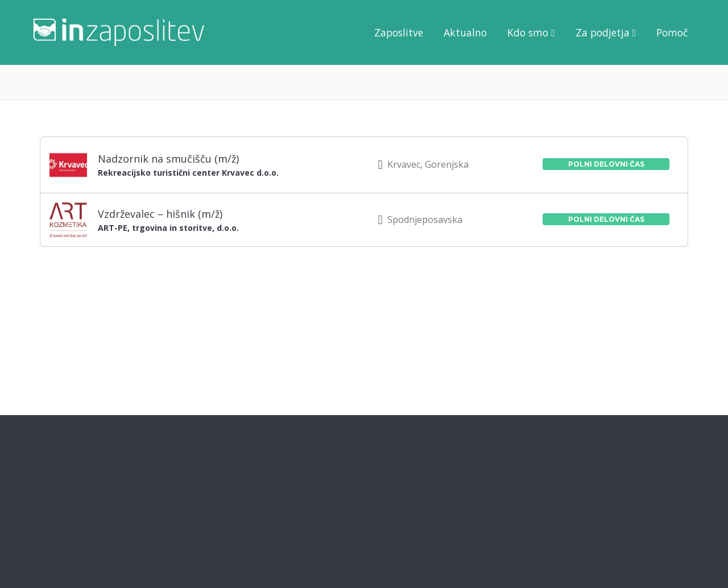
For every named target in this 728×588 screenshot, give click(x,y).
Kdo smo (528, 32)
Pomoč (672, 32)
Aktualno (465, 32)
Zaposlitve (399, 32)
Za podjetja (603, 32)
